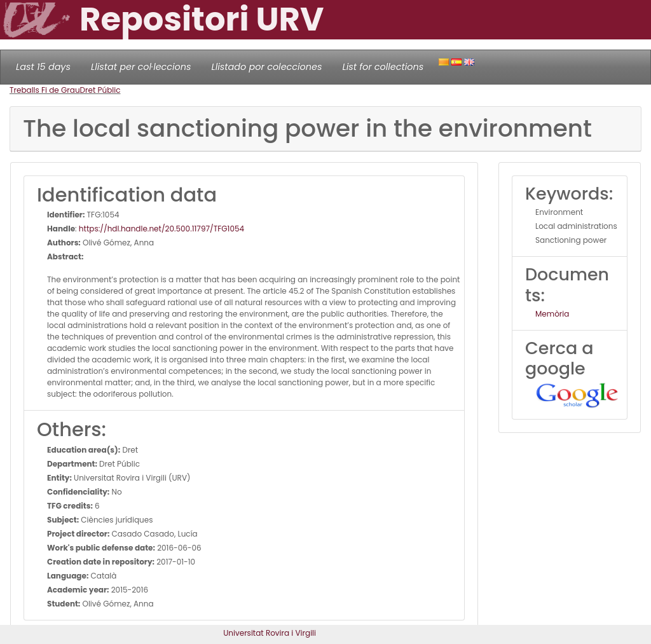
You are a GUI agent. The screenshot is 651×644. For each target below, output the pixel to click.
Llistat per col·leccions (141, 67)
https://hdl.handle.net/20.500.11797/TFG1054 (161, 229)
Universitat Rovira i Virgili (270, 633)
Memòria (552, 314)
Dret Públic (100, 90)
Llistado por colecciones (267, 67)
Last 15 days (43, 67)
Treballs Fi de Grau (45, 90)
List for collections (383, 67)
